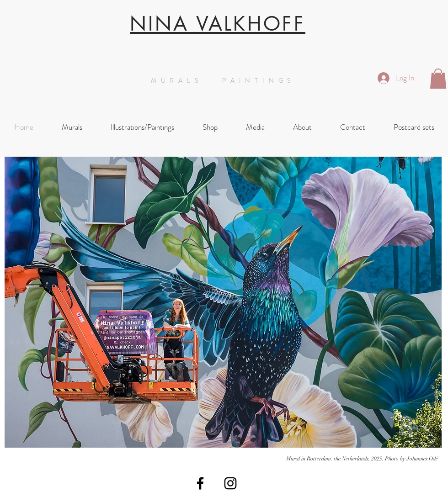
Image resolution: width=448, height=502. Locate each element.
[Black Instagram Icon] (230, 483)
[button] (438, 79)
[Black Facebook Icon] (200, 483)
